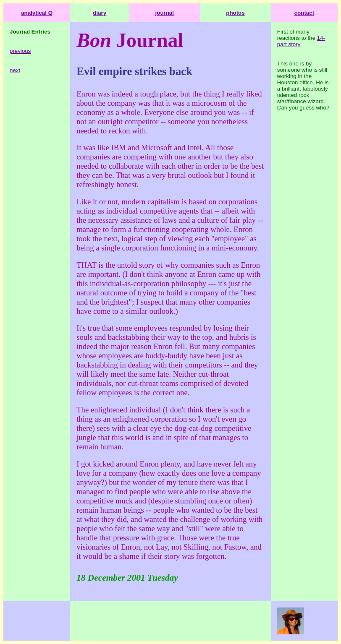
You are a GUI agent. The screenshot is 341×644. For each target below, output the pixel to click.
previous (20, 51)
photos (235, 13)
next (15, 70)
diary (100, 13)
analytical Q (37, 13)
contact (304, 13)
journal (165, 13)
